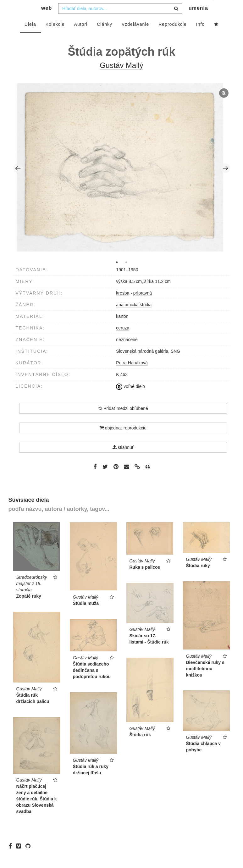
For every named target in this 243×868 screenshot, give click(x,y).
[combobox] (120, 21)
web (47, 21)
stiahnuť (123, 460)
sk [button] (217, 10)
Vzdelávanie (135, 37)
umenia (198, 21)
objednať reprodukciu (123, 440)
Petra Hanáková (132, 375)
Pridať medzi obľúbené (123, 421)
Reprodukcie (173, 37)
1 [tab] (117, 275)
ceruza (123, 340)
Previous (18, 181)
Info (200, 37)
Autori (81, 37)
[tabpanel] (122, 181)
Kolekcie (55, 37)
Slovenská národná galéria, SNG (148, 364)
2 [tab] (126, 275)
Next (225, 181)
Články (105, 37)
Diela (30, 37)
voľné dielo (130, 399)
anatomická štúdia (134, 317)
